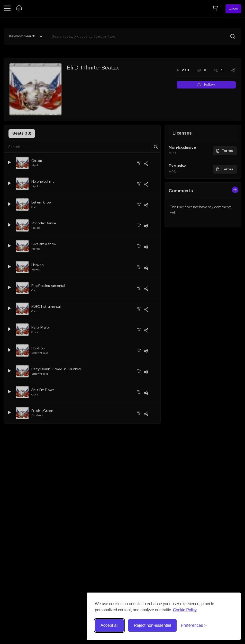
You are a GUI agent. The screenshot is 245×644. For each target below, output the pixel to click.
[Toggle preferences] (194, 625)
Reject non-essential (152, 625)
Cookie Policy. (185, 610)
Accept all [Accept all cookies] (109, 625)
